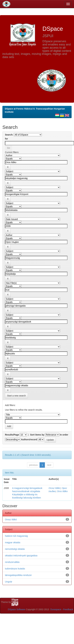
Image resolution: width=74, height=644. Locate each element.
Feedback (68, 609)
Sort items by (37, 435)
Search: (9, 135)
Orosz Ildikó (54, 488)
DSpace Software (17, 609)
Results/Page (12, 435)
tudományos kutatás (15, 569)
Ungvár (9, 582)
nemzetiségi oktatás (15, 549)
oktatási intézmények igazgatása (21, 556)
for (6, 139)
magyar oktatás (13, 542)
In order (64, 435)
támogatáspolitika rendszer (18, 575)
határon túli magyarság (16, 536)
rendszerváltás (12, 562)
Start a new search (16, 396)
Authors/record (29, 439)
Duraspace (56, 609)
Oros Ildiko (62, 491)
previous (33, 465)
